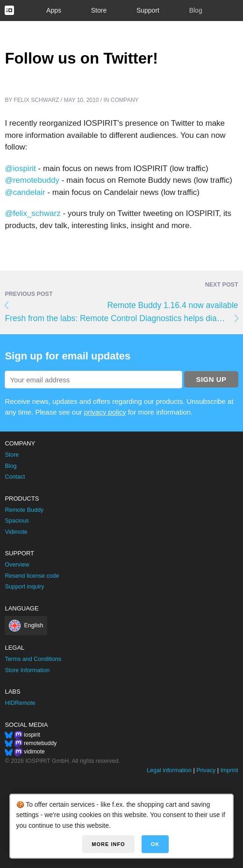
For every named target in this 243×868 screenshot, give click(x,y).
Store (99, 10)
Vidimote (16, 532)
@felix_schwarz (32, 213)
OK (155, 844)
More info (108, 844)
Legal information (169, 770)
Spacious (17, 521)
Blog (196, 10)
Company (125, 100)
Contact (15, 477)
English (33, 625)
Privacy (206, 770)
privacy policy (105, 412)
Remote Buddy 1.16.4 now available (172, 305)
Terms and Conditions (33, 659)
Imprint (229, 770)
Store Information (27, 670)
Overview (17, 565)
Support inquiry (24, 587)
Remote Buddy (24, 510)
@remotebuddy (32, 180)
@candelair (25, 192)
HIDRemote (20, 703)
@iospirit (20, 169)
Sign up (211, 379)
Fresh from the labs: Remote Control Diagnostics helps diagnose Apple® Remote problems (121, 318)
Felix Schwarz (37, 100)
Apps (54, 10)
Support (148, 10)
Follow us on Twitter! (81, 58)
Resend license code (32, 576)
